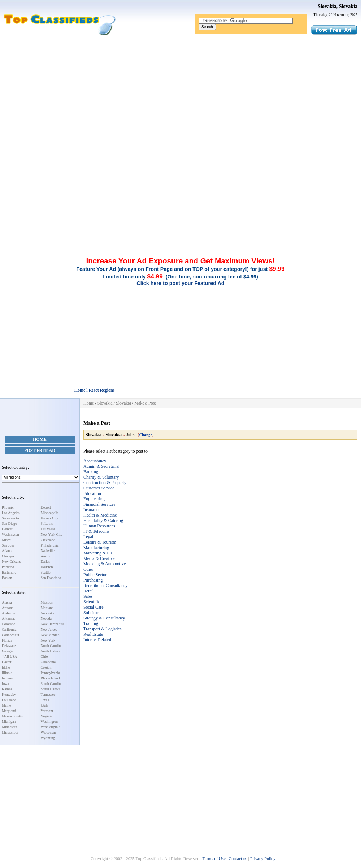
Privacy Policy (263, 859)
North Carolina (52, 646)
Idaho (6, 667)
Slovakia (105, 403)
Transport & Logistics (103, 629)
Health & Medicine (100, 515)
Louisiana (9, 700)
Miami (7, 540)
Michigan (9, 722)
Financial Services (99, 504)
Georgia (8, 651)
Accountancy (95, 461)
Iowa (5, 684)
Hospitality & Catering (103, 521)
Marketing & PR (98, 553)
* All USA (9, 657)
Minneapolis (50, 513)
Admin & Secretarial (101, 466)
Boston (7, 578)
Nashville (48, 551)
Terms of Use (214, 859)
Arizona (8, 608)
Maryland (9, 711)
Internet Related (97, 640)
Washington (10, 534)
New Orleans (11, 562)
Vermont (47, 711)
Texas (45, 700)
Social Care (93, 607)
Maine (6, 705)
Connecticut (10, 635)
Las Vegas (48, 529)
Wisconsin (48, 732)
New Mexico (50, 635)
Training (91, 623)
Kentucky (9, 694)
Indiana (7, 678)
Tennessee (48, 694)
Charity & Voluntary (101, 477)
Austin (46, 556)
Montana (47, 608)
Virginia (47, 716)
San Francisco (51, 578)
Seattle (46, 572)
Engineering (94, 499)
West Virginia (51, 727)
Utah (44, 705)
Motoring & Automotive (105, 564)
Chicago (8, 556)
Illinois (7, 673)
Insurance (92, 510)
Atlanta (7, 551)
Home (40, 439)
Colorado (8, 624)
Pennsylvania (50, 673)
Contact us (238, 859)
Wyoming (48, 738)
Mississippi (10, 732)
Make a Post (145, 403)
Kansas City (50, 518)
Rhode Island (50, 678)
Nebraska (48, 613)
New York (48, 640)
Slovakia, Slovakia (338, 6)
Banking (91, 472)
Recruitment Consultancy (105, 586)
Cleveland (48, 540)
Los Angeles (11, 513)
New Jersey (49, 629)
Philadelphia (50, 545)
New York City (52, 534)
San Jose (8, 545)
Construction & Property (105, 483)
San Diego (9, 524)
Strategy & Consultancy (104, 618)
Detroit (46, 507)
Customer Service (99, 488)
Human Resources (99, 526)
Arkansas (8, 619)
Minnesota (9, 727)
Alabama (8, 613)
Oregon (46, 667)
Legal (88, 537)
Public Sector (95, 575)
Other (88, 569)
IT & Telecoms (96, 531)
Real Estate (93, 634)
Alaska (7, 602)
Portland (8, 567)
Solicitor (91, 613)
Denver (7, 529)
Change (145, 435)
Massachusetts (12, 716)
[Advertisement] (180, 90)
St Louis (47, 524)
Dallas (45, 562)
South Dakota (51, 689)
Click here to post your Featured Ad (180, 283)
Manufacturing (96, 548)
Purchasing (93, 580)
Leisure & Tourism (100, 542)
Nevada (46, 619)
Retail (89, 591)
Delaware (9, 646)
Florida (7, 640)
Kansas (7, 689)
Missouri (47, 602)
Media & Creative (99, 558)
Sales (88, 596)
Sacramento (10, 518)
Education (92, 493)
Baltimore (9, 572)
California (9, 629)
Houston (47, 567)
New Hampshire (53, 624)
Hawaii (7, 662)
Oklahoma (48, 662)
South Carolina (52, 684)
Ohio (44, 657)
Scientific (92, 602)
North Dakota (51, 651)
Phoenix (8, 507)
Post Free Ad (40, 450)
